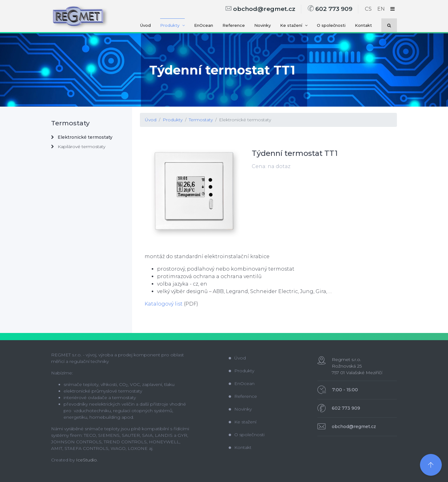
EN (381, 9)
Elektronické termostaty (245, 120)
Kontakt (363, 25)
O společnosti (331, 25)
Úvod (145, 25)
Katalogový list (164, 304)
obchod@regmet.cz (260, 9)
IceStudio (86, 460)
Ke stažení (294, 25)
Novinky (262, 25)
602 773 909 (330, 9)
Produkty (172, 25)
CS (368, 9)
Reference (234, 25)
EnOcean (204, 25)
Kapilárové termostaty (78, 147)
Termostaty (201, 120)
